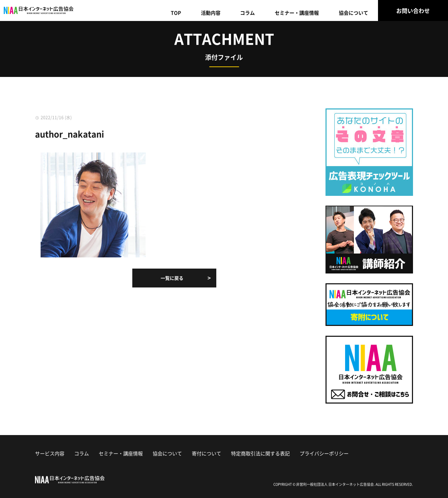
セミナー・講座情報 (297, 13)
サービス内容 (50, 453)
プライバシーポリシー (324, 453)
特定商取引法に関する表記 (260, 453)
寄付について (206, 453)
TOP (176, 13)
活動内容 (211, 13)
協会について (353, 13)
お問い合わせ (413, 10)
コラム (247, 13)
